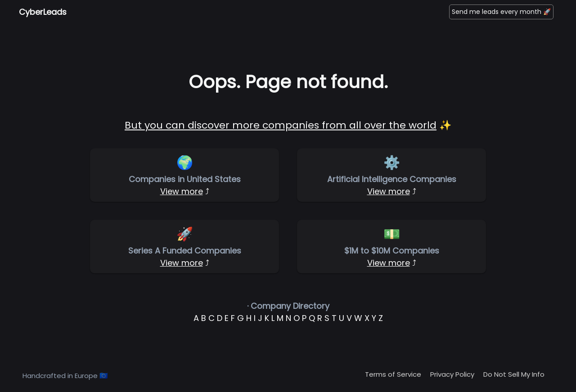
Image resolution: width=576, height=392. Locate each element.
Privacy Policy (452, 374)
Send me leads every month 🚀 (501, 12)
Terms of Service (393, 374)
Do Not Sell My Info (514, 374)
